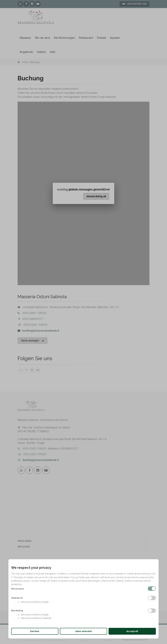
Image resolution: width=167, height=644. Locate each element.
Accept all (132, 631)
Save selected (83, 631)
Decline (35, 631)
